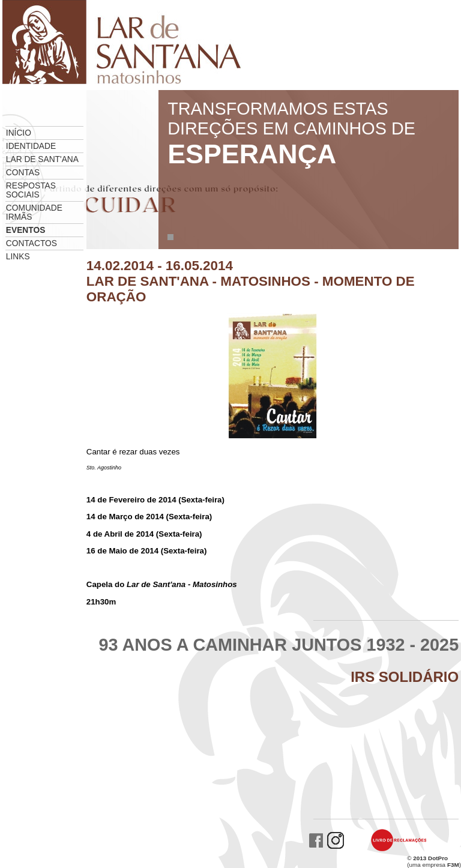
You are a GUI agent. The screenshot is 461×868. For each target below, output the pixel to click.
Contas (23, 173)
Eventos (26, 230)
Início (19, 133)
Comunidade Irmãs (34, 212)
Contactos (32, 243)
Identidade (31, 146)
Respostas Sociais (31, 190)
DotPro (438, 858)
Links (18, 257)
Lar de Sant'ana (42, 159)
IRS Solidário (405, 677)
